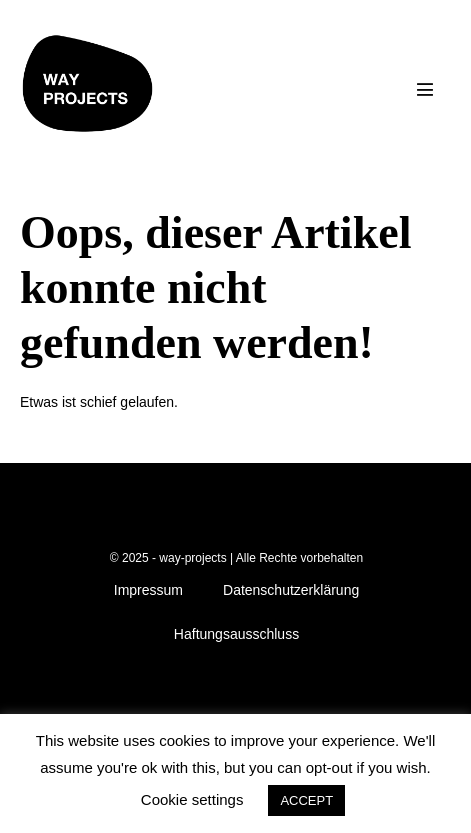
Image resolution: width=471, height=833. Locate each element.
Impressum (148, 590)
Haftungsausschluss (236, 634)
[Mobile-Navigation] (425, 89)
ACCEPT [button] (306, 800)
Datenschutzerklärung (291, 590)
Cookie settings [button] (192, 799)
